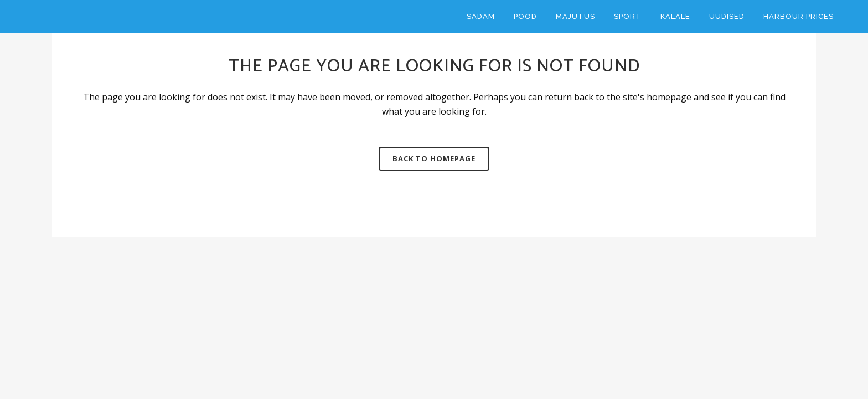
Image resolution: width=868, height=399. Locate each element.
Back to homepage (434, 158)
